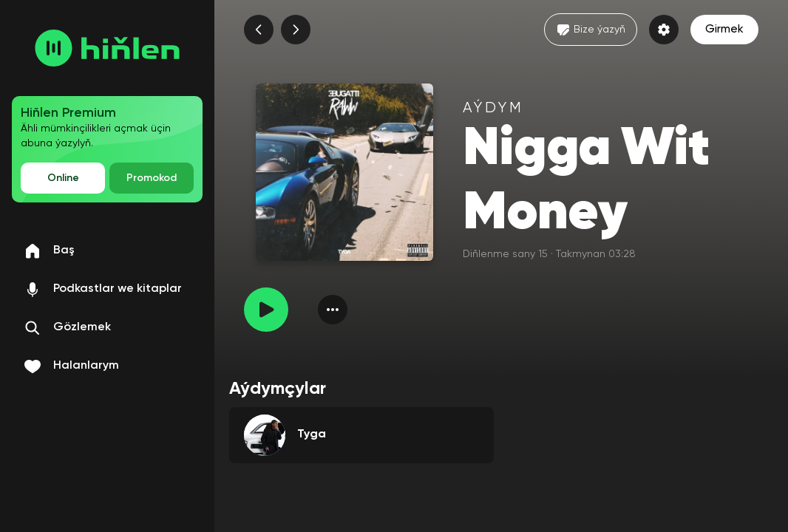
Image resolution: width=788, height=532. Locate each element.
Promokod (152, 178)
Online (63, 178)
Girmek (724, 30)
